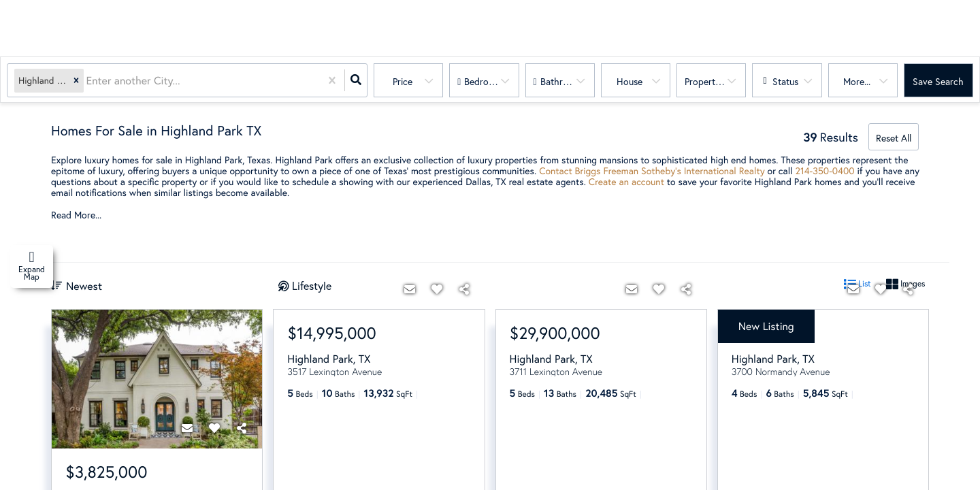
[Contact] (187, 428)
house (630, 81)
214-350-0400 (825, 170)
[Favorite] (214, 428)
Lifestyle (312, 285)
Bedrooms (485, 81)
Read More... (76, 215)
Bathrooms (563, 81)
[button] (76, 81)
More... (857, 81)
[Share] (242, 428)
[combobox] (88, 81)
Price (403, 81)
